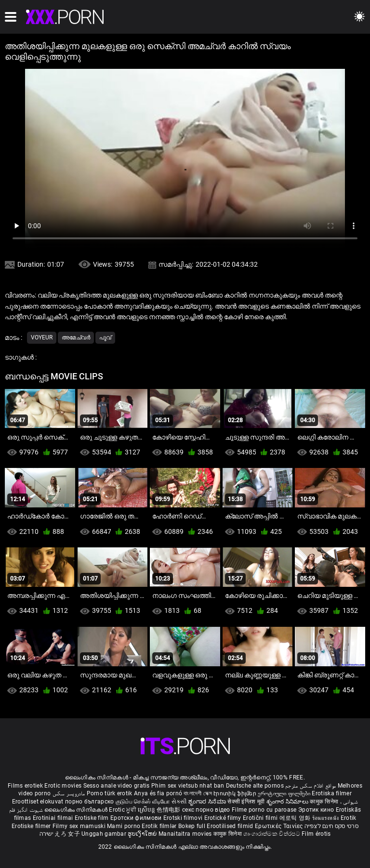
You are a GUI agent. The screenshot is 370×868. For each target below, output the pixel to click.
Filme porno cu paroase (264, 810)
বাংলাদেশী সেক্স (198, 793)
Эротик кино (317, 810)
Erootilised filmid (231, 826)
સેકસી (179, 802)
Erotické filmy (224, 818)
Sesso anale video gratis (117, 786)
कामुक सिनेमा (325, 802)
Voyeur (42, 337)
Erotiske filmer (32, 826)
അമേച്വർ (76, 337)
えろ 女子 (67, 834)
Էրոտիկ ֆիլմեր (236, 793)
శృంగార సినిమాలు (288, 802)
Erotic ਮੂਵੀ (123, 810)
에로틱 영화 (296, 818)
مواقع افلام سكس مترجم (311, 786)
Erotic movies (64, 786)
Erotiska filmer (332, 793)
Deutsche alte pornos (255, 786)
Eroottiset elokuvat (39, 802)
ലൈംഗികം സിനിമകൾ (77, 810)
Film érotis (316, 834)
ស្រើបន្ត (147, 810)
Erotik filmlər (160, 826)
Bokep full (192, 826)
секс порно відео (206, 810)
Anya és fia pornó (158, 793)
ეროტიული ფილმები (285, 793)
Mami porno (124, 826)
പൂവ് (105, 337)
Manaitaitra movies (186, 834)
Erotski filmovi (184, 818)
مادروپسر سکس (69, 793)
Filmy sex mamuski (79, 826)
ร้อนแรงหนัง (326, 818)
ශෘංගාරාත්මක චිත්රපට (272, 834)
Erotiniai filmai (54, 818)
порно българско (90, 802)
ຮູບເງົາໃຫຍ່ (143, 834)
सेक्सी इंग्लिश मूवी (246, 802)
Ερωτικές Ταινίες (280, 826)
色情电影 (169, 810)
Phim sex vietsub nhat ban (188, 786)
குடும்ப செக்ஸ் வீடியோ (143, 802)
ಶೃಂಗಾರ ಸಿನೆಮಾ (208, 802)
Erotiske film (92, 818)
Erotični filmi (261, 818)
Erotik (349, 818)
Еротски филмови (137, 818)
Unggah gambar (105, 834)
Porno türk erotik (110, 793)
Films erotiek (25, 786)
